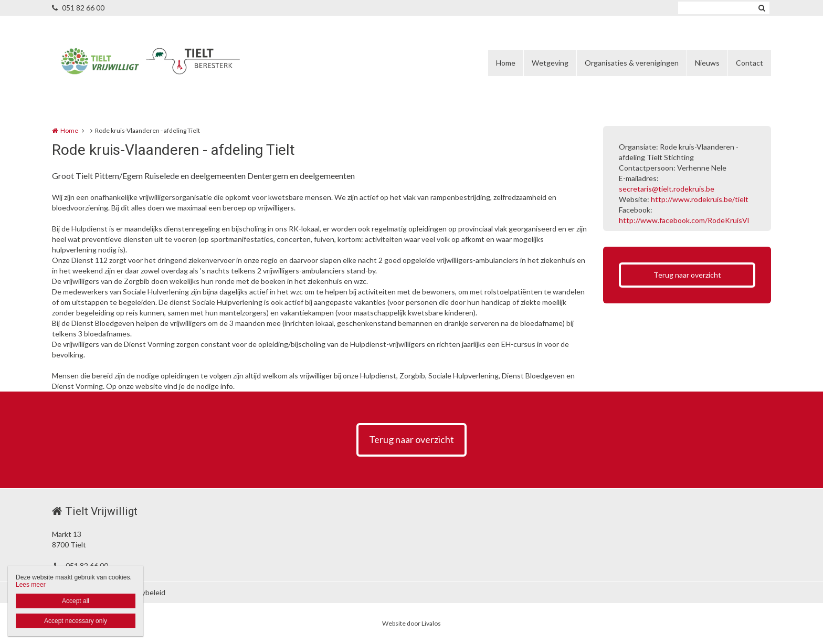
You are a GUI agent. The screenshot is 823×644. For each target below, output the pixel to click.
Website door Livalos (411, 623)
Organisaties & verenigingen (632, 63)
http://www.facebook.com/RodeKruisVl (684, 220)
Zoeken (762, 8)
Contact (750, 63)
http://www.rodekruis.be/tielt (700, 199)
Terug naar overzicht (687, 275)
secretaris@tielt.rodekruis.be (667, 189)
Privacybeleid (144, 592)
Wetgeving (550, 63)
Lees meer (31, 585)
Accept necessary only (76, 621)
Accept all (76, 601)
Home (506, 63)
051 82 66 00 (78, 8)
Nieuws (707, 63)
